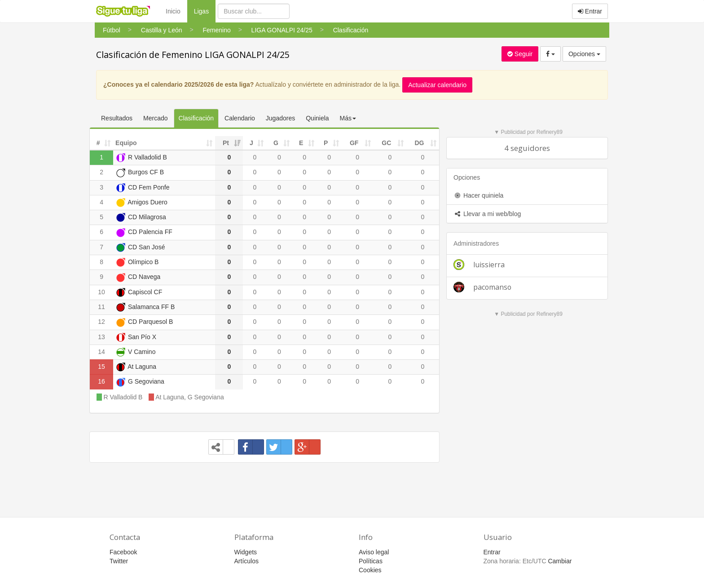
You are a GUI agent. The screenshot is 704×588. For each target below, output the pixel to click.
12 (101, 322)
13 (101, 337)
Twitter (119, 561)
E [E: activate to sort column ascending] (301, 143)
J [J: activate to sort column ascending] (251, 143)
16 (101, 381)
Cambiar (560, 561)
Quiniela (317, 118)
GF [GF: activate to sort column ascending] (354, 143)
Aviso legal (374, 552)
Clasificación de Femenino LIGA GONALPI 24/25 (193, 55)
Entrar (590, 11)
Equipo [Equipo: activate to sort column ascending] (126, 143)
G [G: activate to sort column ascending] (276, 143)
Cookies (370, 570)
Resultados (117, 118)
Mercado (155, 118)
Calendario (240, 118)
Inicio (173, 11)
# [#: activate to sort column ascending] (98, 143)
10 (101, 292)
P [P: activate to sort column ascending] (326, 143)
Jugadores (280, 118)
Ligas (205, 11)
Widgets (246, 552)
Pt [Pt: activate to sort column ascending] (226, 143)
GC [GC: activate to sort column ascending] (386, 143)
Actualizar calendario (437, 85)
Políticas (371, 561)
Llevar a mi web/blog (487, 214)
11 (101, 307)
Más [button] (348, 118)
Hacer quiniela (478, 195)
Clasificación (196, 118)
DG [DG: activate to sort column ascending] (419, 143)
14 (101, 352)
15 (101, 367)
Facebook (123, 552)
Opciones (584, 54)
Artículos (246, 561)
